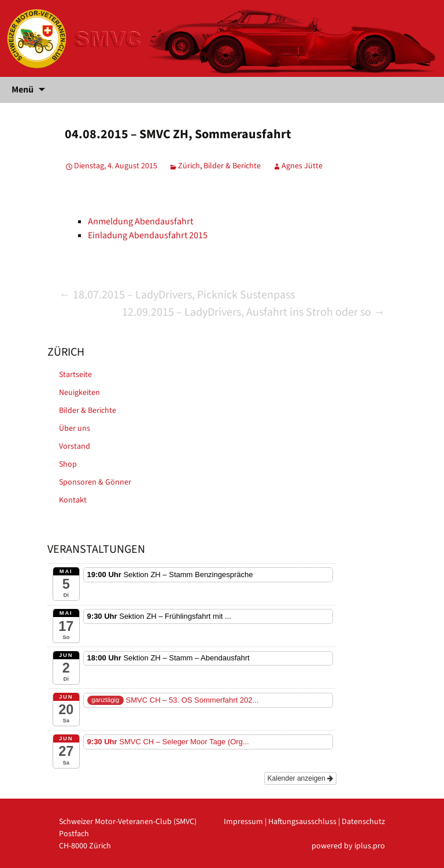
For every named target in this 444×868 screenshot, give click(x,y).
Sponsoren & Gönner (95, 482)
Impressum (243, 822)
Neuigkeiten (79, 393)
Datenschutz (363, 822)
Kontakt (73, 500)
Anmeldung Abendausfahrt (140, 221)
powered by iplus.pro (348, 846)
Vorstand (75, 446)
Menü (23, 90)
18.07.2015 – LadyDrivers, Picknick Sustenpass (177, 295)
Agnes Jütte (302, 166)
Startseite (75, 375)
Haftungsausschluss (302, 822)
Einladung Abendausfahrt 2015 (148, 235)
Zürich (189, 166)
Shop (68, 464)
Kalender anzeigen (300, 778)
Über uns (75, 429)
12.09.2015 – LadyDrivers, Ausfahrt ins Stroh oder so (254, 312)
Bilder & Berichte (232, 166)
